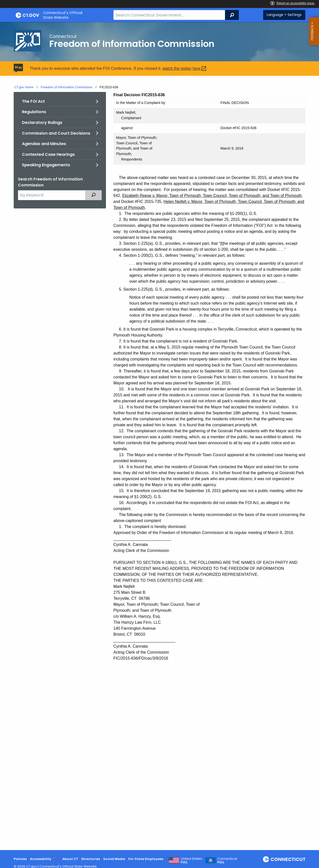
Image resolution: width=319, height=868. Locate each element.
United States (191, 861)
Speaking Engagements (46, 165)
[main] (159, 436)
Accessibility (41, 859)
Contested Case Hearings (48, 154)
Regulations (34, 112)
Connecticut (227, 861)
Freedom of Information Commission (66, 87)
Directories (91, 859)
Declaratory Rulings (42, 123)
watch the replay (185, 68)
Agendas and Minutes (44, 144)
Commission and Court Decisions (56, 133)
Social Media (114, 859)
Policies (20, 859)
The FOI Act (33, 101)
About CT (70, 859)
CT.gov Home (24, 87)
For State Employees (146, 859)
